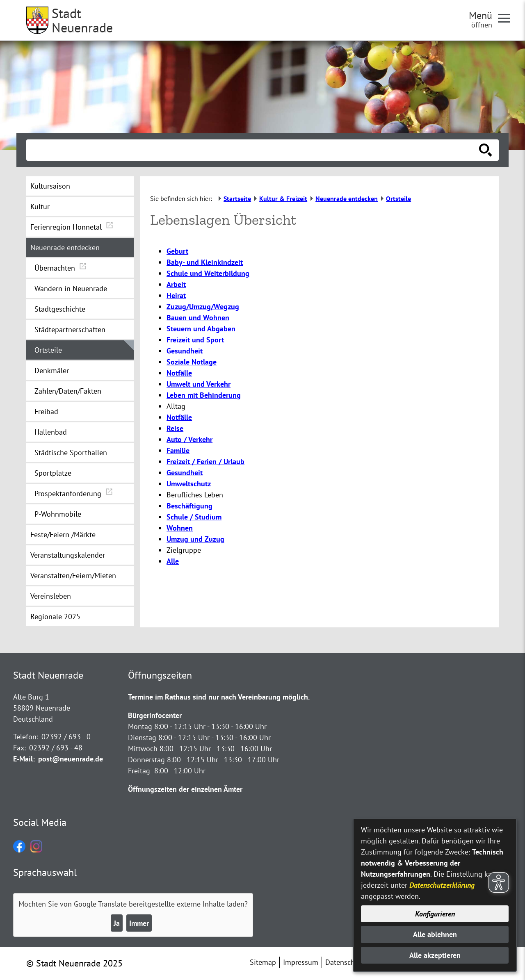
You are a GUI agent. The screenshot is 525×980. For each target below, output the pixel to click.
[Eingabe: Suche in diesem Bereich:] (253, 150)
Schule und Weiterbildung (208, 273)
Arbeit (176, 284)
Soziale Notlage (192, 362)
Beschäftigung (189, 506)
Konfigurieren (435, 914)
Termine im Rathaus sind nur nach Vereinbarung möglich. (219, 697)
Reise (175, 428)
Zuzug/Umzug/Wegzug (203, 307)
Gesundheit (185, 351)
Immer (139, 923)
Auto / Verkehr (189, 439)
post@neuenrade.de (71, 759)
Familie (178, 450)
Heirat (176, 295)
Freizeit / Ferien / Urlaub (205, 462)
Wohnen (180, 528)
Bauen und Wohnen (198, 318)
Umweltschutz (189, 484)
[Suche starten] (486, 150)
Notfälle (179, 373)
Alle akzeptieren (435, 955)
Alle (173, 561)
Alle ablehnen (435, 934)
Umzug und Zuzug (195, 539)
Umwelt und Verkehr (199, 384)
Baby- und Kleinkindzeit (205, 262)
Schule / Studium (194, 517)
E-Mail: (24, 759)
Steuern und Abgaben (201, 329)
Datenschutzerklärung (442, 885)
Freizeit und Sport (195, 340)
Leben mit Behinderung (204, 395)
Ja (117, 923)
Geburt (177, 251)
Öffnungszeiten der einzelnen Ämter (185, 789)
